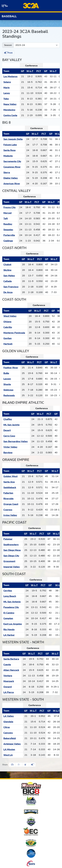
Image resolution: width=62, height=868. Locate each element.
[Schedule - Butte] (11, 373)
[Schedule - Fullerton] (11, 493)
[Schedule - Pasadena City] (13, 607)
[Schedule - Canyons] (13, 733)
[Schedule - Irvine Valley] (11, 515)
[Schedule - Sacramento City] (14, 161)
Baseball (9, 16)
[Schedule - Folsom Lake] (14, 145)
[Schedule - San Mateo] (11, 276)
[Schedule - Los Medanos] (11, 77)
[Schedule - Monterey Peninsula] (15, 333)
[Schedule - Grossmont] (13, 561)
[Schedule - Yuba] (11, 99)
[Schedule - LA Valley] (13, 716)
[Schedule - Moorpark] (12, 681)
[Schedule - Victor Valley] (16, 447)
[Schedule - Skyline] (11, 270)
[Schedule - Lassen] (11, 379)
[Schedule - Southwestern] (13, 545)
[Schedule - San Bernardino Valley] (16, 441)
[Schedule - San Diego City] (13, 556)
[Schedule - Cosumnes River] (14, 167)
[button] (32, 765)
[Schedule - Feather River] (11, 368)
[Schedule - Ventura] (12, 676)
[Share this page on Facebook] (12, 765)
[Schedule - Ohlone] (15, 322)
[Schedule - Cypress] (11, 510)
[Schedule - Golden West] (11, 476)
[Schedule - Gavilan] (15, 338)
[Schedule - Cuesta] (12, 665)
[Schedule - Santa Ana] (11, 482)
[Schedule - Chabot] (11, 265)
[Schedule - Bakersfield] (13, 738)
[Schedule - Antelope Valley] (13, 744)
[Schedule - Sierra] (14, 173)
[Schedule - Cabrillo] (15, 327)
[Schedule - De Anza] (11, 292)
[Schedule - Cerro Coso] (16, 436)
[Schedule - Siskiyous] (11, 390)
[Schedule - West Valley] (15, 316)
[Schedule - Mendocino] (11, 110)
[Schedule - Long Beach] (13, 596)
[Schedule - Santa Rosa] (14, 150)
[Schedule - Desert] (16, 430)
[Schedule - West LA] (13, 755)
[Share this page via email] (26, 765)
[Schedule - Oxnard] (12, 687)
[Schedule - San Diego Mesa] (13, 550)
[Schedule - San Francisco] (11, 287)
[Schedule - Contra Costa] (11, 115)
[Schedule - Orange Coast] (11, 504)
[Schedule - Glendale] (13, 722)
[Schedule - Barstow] (16, 453)
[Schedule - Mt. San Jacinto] (16, 425)
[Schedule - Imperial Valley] (13, 567)
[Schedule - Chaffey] (16, 419)
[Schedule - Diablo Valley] (14, 178)
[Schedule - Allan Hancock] (12, 670)
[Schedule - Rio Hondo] (13, 630)
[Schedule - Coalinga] (10, 241)
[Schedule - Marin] (11, 88)
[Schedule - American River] (14, 184)
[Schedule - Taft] (10, 219)
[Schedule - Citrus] (13, 727)
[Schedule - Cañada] (11, 281)
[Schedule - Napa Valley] (11, 104)
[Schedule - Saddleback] (11, 487)
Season (8, 45)
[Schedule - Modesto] (14, 156)
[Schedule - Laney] (11, 93)
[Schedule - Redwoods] (11, 395)
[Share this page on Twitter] (19, 765)
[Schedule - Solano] (11, 82)
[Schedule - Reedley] (10, 224)
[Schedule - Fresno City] (10, 207)
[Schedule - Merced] (10, 213)
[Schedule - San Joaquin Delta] (14, 139)
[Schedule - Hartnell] (15, 344)
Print (8, 53)
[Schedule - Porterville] (10, 235)
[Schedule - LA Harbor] (13, 635)
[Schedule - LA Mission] (13, 749)
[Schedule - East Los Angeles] (13, 624)
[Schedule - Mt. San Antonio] (13, 602)
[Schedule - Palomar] (13, 539)
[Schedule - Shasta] (11, 384)
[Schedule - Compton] (13, 618)
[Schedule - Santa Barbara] (12, 659)
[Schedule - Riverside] (11, 499)
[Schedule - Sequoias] (10, 230)
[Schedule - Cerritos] (13, 591)
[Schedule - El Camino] (13, 613)
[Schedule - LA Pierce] (12, 692)
